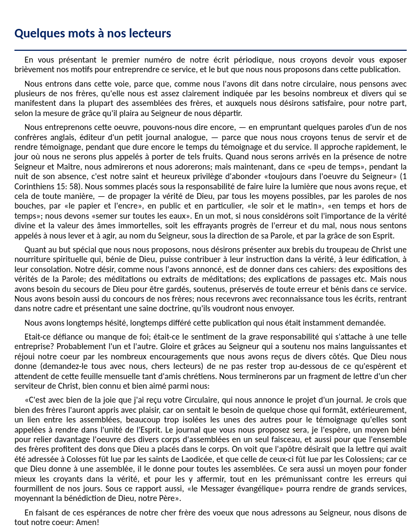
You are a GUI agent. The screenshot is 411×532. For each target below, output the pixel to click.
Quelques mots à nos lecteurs (93, 33)
